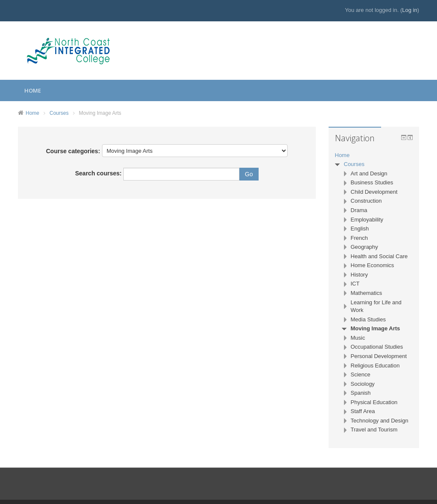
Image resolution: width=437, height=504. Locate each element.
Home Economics (373, 265)
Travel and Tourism (374, 430)
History (359, 275)
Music (358, 338)
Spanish (361, 393)
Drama (359, 210)
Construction (366, 201)
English (360, 229)
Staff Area (363, 411)
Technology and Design (380, 421)
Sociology (363, 384)
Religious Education (375, 366)
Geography (364, 247)
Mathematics (367, 293)
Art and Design (369, 173)
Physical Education (374, 402)
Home (33, 90)
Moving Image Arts (100, 113)
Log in (409, 10)
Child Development (374, 192)
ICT (355, 284)
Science (361, 374)
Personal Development (379, 356)
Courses (59, 113)
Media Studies (368, 319)
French (359, 238)
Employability (367, 220)
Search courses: (99, 173)
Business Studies (372, 182)
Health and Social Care (379, 256)
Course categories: (73, 151)
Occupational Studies (377, 347)
